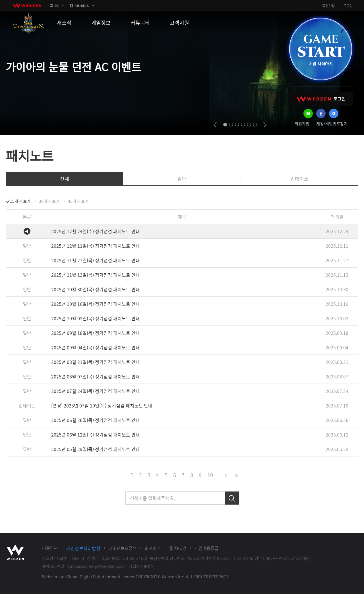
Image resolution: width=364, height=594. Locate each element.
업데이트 (299, 179)
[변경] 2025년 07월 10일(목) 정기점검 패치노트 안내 (102, 405)
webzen (27, 6)
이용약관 (50, 548)
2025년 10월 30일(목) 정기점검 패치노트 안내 (96, 289)
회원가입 (328, 6)
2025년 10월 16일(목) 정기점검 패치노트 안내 (96, 304)
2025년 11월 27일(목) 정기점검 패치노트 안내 (96, 260)
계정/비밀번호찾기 (332, 124)
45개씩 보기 (78, 201)
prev (215, 125)
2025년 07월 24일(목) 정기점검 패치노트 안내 (96, 391)
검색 (232, 498)
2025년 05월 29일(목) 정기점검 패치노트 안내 (96, 449)
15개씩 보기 (20, 201)
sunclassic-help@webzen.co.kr (97, 566)
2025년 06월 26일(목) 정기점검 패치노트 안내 (96, 420)
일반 (182, 179)
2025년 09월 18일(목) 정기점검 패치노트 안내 (96, 333)
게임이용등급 (206, 548)
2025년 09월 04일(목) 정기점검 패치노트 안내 (96, 347)
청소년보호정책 (123, 548)
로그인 (348, 6)
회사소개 (153, 548)
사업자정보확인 (142, 566)
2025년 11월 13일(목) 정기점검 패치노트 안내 (96, 275)
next (265, 125)
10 (210, 475)
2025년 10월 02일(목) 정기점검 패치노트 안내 (96, 318)
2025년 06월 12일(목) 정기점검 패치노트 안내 (96, 435)
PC (57, 6)
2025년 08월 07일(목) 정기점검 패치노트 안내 (96, 376)
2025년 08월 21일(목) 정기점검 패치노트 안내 (96, 362)
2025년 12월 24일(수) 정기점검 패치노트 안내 (96, 231)
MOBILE (82, 6)
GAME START (320, 49)
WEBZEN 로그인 (321, 99)
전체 (65, 179)
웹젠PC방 (178, 548)
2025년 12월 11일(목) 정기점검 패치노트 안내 (96, 246)
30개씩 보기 (49, 201)
